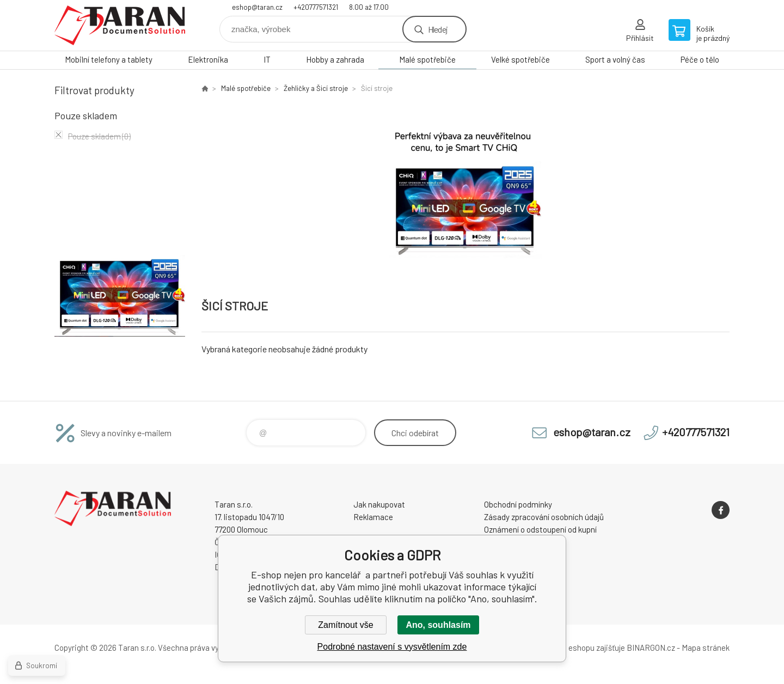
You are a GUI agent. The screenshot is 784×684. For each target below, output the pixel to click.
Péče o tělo (700, 59)
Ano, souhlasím (438, 625)
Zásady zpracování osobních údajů (544, 517)
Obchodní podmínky (518, 504)
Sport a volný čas (615, 59)
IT (267, 59)
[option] (465, 191)
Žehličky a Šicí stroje (316, 88)
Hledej (438, 29)
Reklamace (373, 517)
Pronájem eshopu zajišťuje (579, 648)
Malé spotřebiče (427, 59)
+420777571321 (316, 7)
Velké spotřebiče (520, 59)
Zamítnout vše (345, 625)
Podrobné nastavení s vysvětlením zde (392, 647)
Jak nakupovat (379, 504)
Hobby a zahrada (335, 59)
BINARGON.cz (651, 648)
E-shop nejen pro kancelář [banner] (120, 25)
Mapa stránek (706, 648)
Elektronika (208, 59)
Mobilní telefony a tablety (109, 59)
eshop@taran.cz (257, 7)
